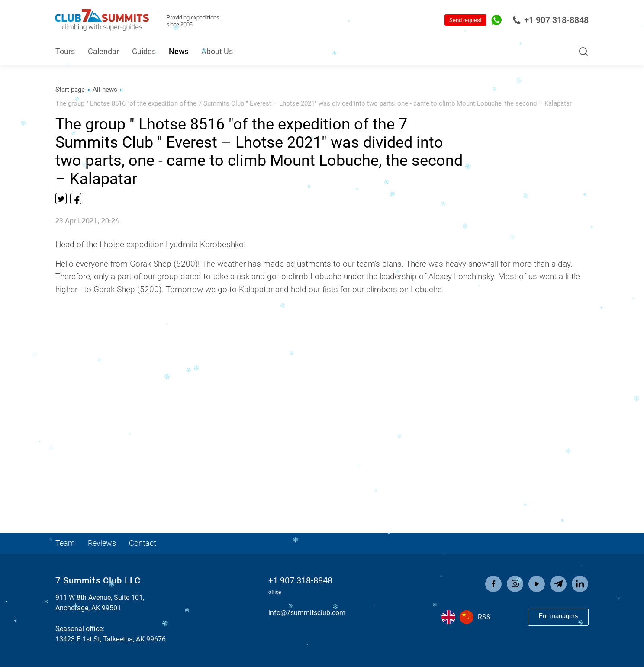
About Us (217, 51)
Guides (144, 51)
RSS (484, 617)
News (179, 51)
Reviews (102, 543)
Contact (143, 543)
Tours (65, 51)
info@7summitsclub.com (307, 613)
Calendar (103, 51)
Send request (465, 20)
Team (65, 543)
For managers (558, 616)
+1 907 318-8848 (551, 20)
